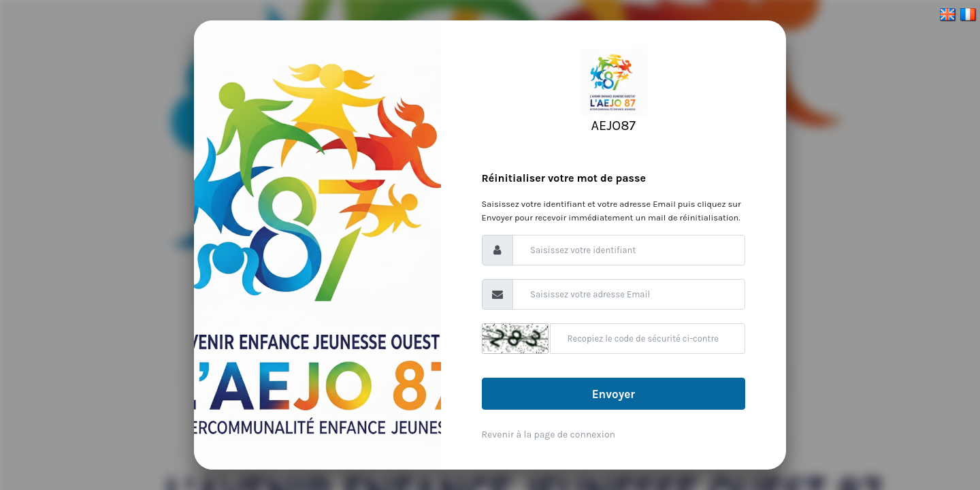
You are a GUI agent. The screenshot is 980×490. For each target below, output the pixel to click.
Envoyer (614, 394)
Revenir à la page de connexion (549, 435)
